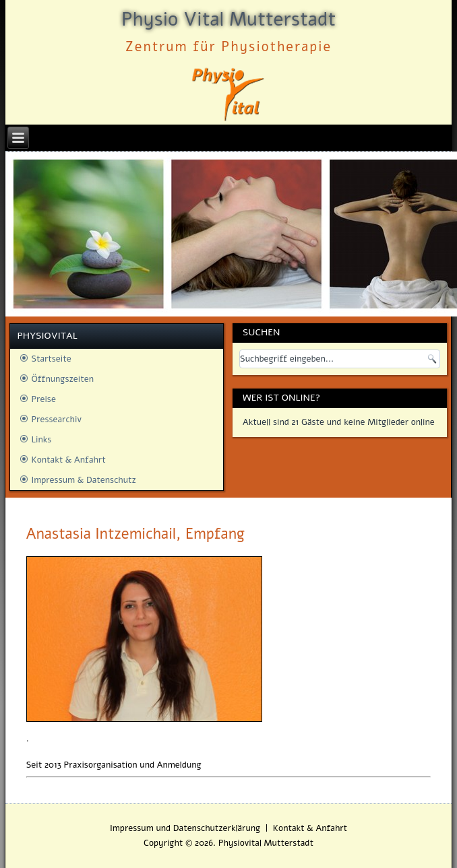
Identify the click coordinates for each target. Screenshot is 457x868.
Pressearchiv (56, 420)
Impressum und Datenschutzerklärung (185, 828)
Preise (43, 399)
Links (41, 440)
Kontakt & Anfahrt (68, 460)
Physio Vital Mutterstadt (228, 20)
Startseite (51, 359)
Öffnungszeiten (62, 379)
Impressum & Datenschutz (83, 480)
